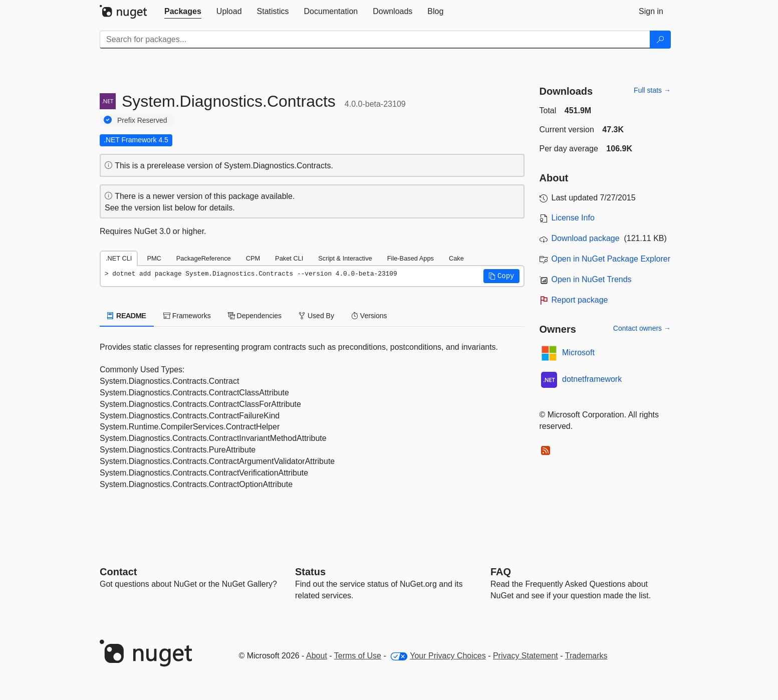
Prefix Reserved (142, 120)
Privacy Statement (526, 656)
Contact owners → (642, 328)
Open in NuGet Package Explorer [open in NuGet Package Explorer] (611, 259)
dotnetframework (592, 379)
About (317, 656)
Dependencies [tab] (255, 316)
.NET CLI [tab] (119, 258)
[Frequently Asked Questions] (501, 572)
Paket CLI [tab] (289, 258)
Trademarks (586, 656)
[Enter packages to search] (375, 40)
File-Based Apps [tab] (411, 258)
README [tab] (127, 316)
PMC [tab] (154, 258)
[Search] (660, 40)
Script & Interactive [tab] (345, 258)
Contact (118, 572)
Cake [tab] (456, 258)
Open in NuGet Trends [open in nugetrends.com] (592, 279)
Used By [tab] (316, 316)
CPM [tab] (253, 258)
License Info (573, 218)
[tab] (183, 12)
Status (310, 572)
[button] (501, 276)
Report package (580, 300)
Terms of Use (358, 656)
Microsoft (578, 353)
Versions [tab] (369, 316)
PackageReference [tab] (204, 258)
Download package (586, 238)
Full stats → (652, 90)
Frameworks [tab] (187, 316)
